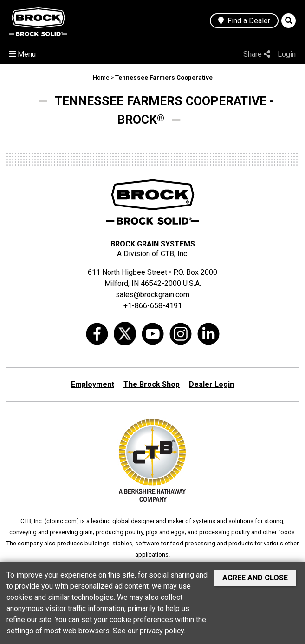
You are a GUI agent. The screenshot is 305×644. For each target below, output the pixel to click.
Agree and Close (255, 578)
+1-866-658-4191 (153, 306)
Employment (93, 384)
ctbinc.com (62, 521)
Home (101, 77)
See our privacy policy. (149, 631)
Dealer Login (211, 384)
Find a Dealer (244, 21)
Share (257, 54)
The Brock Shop (152, 384)
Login (287, 54)
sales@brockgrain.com (152, 295)
